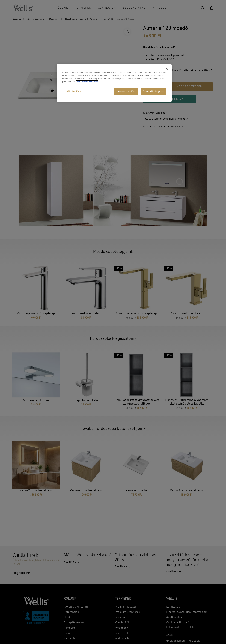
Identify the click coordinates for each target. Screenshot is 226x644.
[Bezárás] (167, 69)
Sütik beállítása (74, 91)
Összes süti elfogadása (154, 91)
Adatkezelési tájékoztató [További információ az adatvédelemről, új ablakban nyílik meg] (87, 82)
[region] (114, 83)
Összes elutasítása (126, 91)
